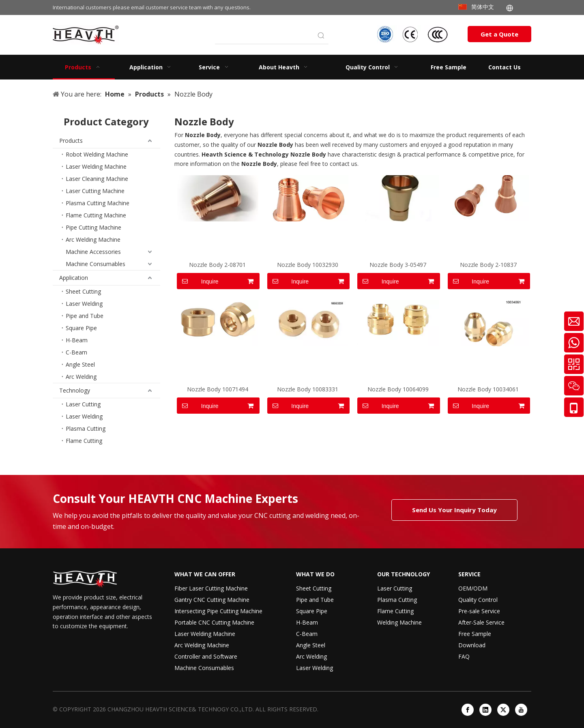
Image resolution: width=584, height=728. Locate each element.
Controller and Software (206, 656)
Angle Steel (80, 364)
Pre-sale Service (479, 611)
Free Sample (475, 634)
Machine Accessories (93, 252)
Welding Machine (399, 622)
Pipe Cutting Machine (93, 227)
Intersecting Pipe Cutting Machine (218, 611)
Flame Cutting (84, 441)
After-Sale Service (481, 622)
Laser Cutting (83, 404)
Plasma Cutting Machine (98, 203)
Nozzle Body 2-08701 (217, 265)
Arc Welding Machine (93, 239)
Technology (75, 390)
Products (71, 141)
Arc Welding (81, 377)
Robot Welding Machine (97, 154)
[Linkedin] (485, 710)
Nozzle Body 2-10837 (488, 265)
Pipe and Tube (85, 316)
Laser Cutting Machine (95, 191)
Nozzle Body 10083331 (308, 389)
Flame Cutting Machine (96, 215)
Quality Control (478, 600)
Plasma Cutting (86, 428)
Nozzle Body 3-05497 (398, 265)
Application (74, 278)
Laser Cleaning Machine (97, 179)
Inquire (198, 281)
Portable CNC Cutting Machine (214, 622)
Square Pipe (81, 328)
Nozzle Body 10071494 (218, 389)
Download (472, 645)
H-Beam (77, 340)
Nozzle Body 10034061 (488, 389)
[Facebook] (468, 710)
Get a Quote (499, 34)
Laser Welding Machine (96, 166)
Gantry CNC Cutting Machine (212, 600)
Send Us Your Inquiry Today (454, 510)
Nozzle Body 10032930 (308, 265)
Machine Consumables (96, 264)
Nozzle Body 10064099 (398, 389)
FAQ (464, 656)
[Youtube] (521, 710)
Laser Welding (84, 304)
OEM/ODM (473, 588)
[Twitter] (503, 710)
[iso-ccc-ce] (414, 34)
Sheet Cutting (83, 291)
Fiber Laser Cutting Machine (211, 588)
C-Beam (76, 352)
